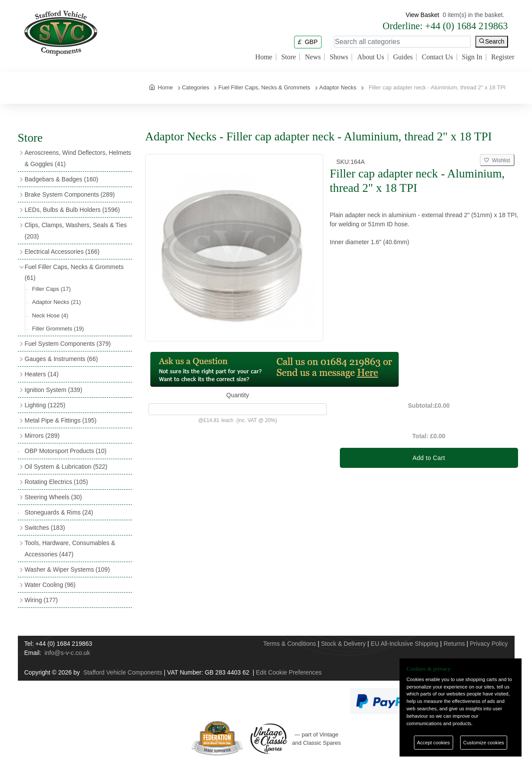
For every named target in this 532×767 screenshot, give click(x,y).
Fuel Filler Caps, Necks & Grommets (74, 272)
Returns (454, 644)
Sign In (472, 57)
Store (288, 57)
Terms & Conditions (290, 644)
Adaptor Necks (57, 302)
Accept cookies (433, 743)
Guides (403, 57)
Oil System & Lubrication (66, 467)
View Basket (422, 15)
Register (503, 57)
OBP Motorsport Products (66, 451)
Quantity (237, 395)
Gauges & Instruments (61, 359)
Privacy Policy (489, 644)
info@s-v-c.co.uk (67, 653)
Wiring (41, 600)
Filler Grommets (58, 329)
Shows (339, 57)
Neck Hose (50, 315)
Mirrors (42, 436)
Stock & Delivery (344, 644)
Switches (45, 528)
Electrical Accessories (62, 252)
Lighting (45, 405)
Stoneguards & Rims (59, 512)
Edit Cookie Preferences (289, 672)
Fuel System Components (68, 344)
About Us (371, 57)
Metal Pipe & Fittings (61, 420)
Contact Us (437, 57)
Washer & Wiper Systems (68, 569)
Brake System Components (70, 194)
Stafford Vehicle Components (123, 672)
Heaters (42, 374)
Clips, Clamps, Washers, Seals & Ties (76, 230)
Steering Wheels (54, 497)
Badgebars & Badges (62, 179)
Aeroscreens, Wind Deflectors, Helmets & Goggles (78, 158)
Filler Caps (52, 289)
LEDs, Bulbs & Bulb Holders (73, 210)
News (313, 57)
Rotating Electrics (57, 482)
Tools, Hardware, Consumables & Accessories (70, 548)
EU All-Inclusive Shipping (405, 644)
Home (264, 57)
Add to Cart (429, 458)
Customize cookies (484, 743)
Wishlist (497, 160)
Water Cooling (50, 585)
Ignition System (54, 390)
